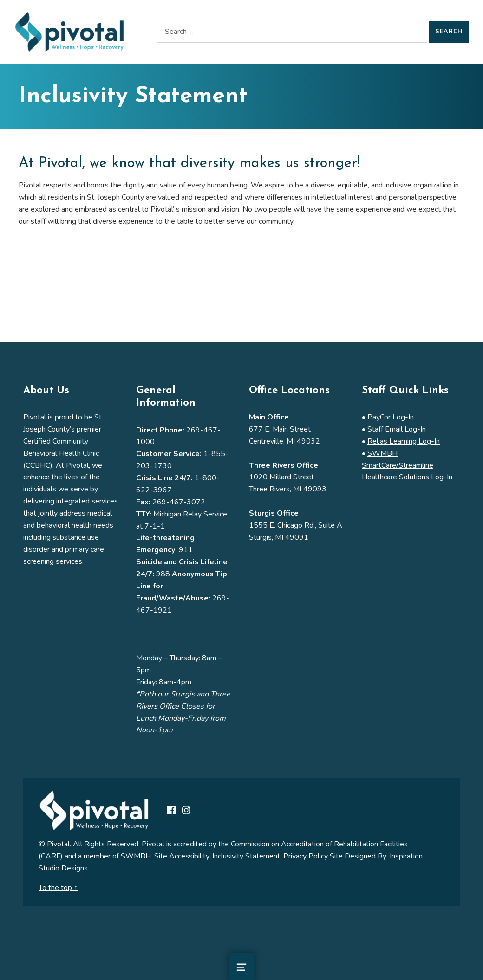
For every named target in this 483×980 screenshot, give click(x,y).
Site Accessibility (182, 856)
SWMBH (136, 856)
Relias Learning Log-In (404, 441)
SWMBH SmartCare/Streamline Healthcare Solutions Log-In (407, 465)
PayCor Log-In (391, 417)
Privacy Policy (306, 856)
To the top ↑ (58, 888)
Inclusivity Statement (246, 856)
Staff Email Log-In (397, 429)
